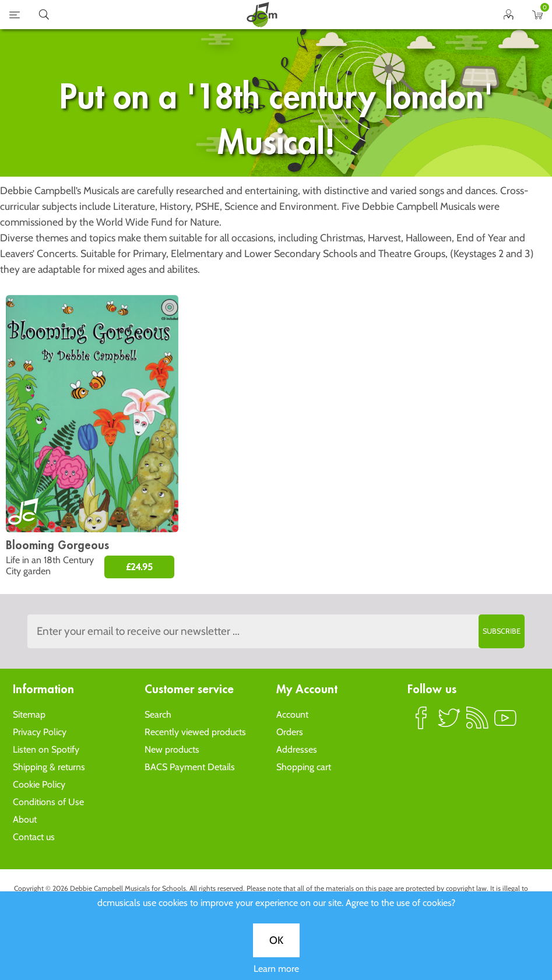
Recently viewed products (195, 732)
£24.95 (139, 567)
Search (158, 714)
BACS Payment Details (190, 767)
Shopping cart (304, 767)
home (262, 15)
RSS (477, 723)
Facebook (421, 723)
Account (292, 714)
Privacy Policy (40, 732)
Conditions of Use (48, 802)
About (25, 819)
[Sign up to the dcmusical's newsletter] (276, 631)
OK (276, 392)
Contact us (34, 837)
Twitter (449, 723)
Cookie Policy (39, 784)
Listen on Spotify (46, 749)
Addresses (297, 749)
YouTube (505, 723)
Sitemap (29, 714)
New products (172, 749)
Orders (290, 732)
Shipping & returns (49, 767)
